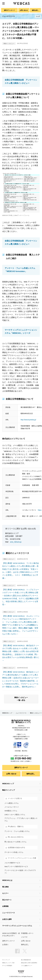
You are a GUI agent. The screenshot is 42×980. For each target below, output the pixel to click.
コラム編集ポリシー (27, 966)
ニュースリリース (21, 713)
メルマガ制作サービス (12, 863)
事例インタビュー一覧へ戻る (21, 699)
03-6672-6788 (15, 539)
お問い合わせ (24, 10)
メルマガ (24, 937)
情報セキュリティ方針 (8, 963)
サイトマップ (6, 960)
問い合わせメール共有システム (15, 842)
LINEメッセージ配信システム (15, 815)
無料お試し (35, 10)
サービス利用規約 (7, 966)
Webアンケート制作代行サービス (16, 867)
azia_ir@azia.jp (16, 542)
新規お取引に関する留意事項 (29, 963)
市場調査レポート (27, 933)
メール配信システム (12, 803)
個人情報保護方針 (26, 960)
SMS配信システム (11, 811)
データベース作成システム (14, 852)
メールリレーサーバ (12, 807)
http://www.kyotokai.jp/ (28, 420)
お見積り (5, 945)
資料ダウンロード (9, 10)
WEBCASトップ (7, 713)
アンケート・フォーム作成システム (17, 831)
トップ (38, 16)
